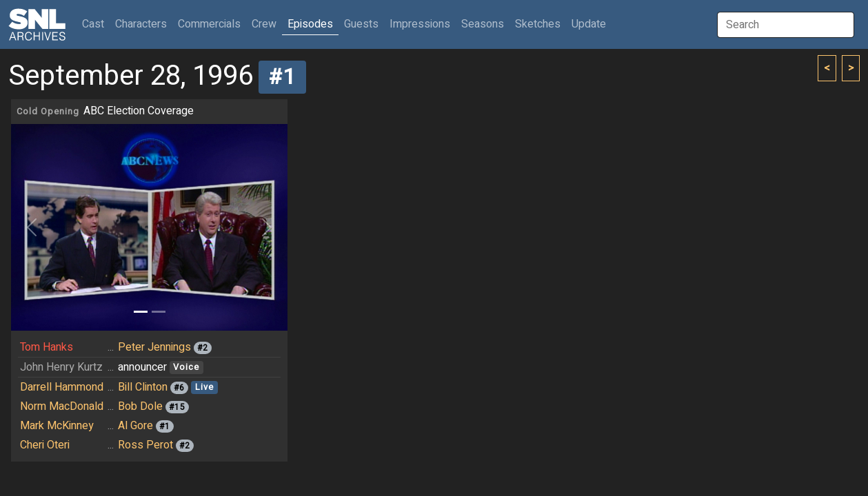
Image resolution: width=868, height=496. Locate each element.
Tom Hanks (47, 347)
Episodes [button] (310, 24)
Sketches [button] (538, 24)
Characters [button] (141, 24)
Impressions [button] (420, 24)
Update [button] (589, 24)
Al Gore (135, 426)
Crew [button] (264, 24)
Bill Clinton (143, 387)
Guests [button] (361, 24)
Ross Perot (145, 445)
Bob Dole (140, 406)
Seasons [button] (483, 24)
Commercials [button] (209, 24)
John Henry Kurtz (61, 367)
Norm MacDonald (62, 406)
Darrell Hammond (62, 387)
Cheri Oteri (45, 445)
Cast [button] (96, 24)
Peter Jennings (154, 347)
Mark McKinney (57, 426)
